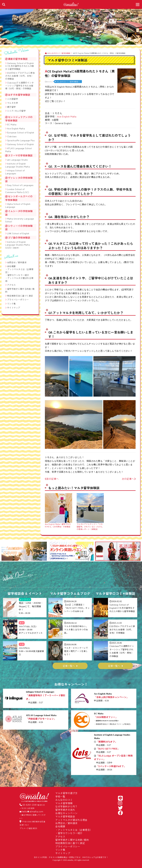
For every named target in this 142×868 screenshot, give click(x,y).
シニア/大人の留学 (16, 111)
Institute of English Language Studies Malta (17, 165)
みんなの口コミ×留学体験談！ (68, 82)
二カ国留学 (13, 99)
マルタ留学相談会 (65, 816)
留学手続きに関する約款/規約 (20, 290)
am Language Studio (18, 160)
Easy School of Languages (20, 185)
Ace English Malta (67, 116)
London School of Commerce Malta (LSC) (17, 191)
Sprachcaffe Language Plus (21, 140)
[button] (5, 551)
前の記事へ (52, 479)
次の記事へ (129, 479)
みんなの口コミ (64, 800)
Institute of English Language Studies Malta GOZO (17, 245)
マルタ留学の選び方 (66, 793)
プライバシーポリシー (18, 300)
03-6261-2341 (30, 805)
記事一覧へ (69, 666)
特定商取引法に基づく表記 (20, 296)
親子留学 (11, 107)
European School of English (21, 132)
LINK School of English (18, 233)
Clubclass (12, 136)
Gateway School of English (21, 144)
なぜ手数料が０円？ (66, 806)
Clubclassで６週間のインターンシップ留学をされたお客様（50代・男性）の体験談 (19, 85)
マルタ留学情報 (64, 803)
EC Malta (12, 124)
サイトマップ (14, 308)
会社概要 (11, 266)
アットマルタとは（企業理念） (19, 271)
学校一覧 (60, 796)
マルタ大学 (13, 103)
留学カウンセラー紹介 (18, 275)
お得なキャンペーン (66, 813)
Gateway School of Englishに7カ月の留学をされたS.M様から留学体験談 (20, 66)
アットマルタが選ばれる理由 (19, 279)
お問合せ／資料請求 (17, 262)
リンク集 (11, 304)
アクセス (11, 285)
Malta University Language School (20, 220)
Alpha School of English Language (18, 205)
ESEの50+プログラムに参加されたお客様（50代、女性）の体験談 (20, 76)
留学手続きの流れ (65, 810)
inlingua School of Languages (15, 172)
